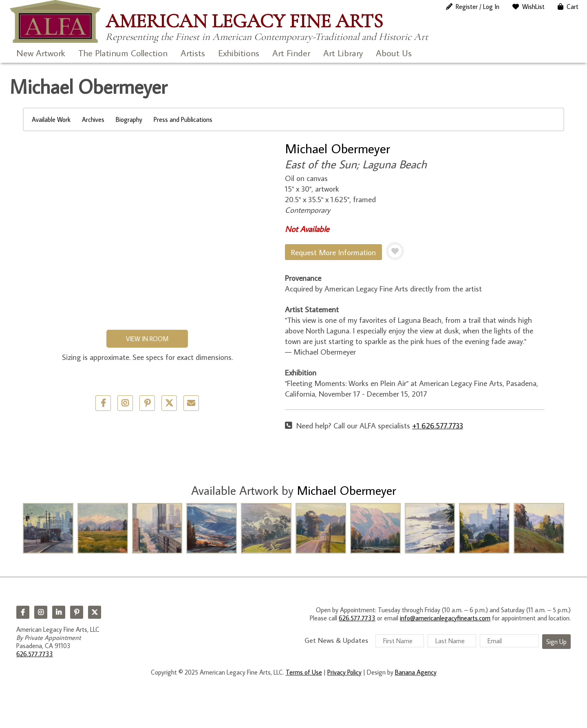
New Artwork (41, 53)
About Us (394, 53)
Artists (193, 53)
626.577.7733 (35, 654)
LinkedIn (59, 612)
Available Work (51, 119)
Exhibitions (239, 53)
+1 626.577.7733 (438, 425)
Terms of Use (304, 672)
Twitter (169, 403)
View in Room (147, 339)
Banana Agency (416, 672)
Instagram (41, 612)
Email (191, 403)
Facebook (23, 612)
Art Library (343, 53)
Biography (129, 119)
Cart (573, 7)
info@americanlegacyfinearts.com (445, 618)
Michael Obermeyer (338, 148)
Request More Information (333, 252)
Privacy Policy (344, 672)
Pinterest (77, 612)
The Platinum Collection (123, 53)
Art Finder (291, 53)
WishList (533, 7)
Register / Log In (478, 7)
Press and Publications (183, 119)
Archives (93, 119)
